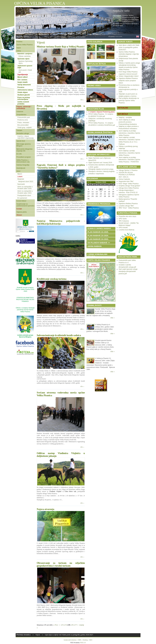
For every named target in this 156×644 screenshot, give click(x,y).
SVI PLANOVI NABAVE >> (99, 243)
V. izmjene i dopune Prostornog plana (102, 112)
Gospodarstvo (21, 115)
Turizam (19, 130)
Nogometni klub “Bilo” (126, 181)
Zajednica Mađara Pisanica (128, 204)
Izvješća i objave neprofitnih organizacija (26, 137)
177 (75, 625)
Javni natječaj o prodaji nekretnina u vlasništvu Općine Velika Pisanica (129, 153)
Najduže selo (121, 11)
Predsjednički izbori (24, 196)
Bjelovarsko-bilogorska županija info (25, 150)
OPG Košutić (123, 228)
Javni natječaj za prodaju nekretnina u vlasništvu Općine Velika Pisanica (129, 133)
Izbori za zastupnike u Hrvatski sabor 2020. (25, 188)
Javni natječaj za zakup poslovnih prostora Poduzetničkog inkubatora (128, 122)
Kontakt (19, 209)
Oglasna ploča (22, 212)
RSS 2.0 (83, 643)
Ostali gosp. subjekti (25, 128)
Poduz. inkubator (23, 123)
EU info (19, 154)
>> (113, 182)
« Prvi (56, 625)
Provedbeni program (24, 157)
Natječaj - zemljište (125, 118)
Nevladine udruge (23, 133)
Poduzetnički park (24, 117)
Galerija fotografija (23, 165)
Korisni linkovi (21, 201)
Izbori (18, 171)
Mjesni (20, 174)
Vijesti (38, 37)
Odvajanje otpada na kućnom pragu (101, 169)
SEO (91, 640)
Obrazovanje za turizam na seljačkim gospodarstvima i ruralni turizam (61, 564)
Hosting (85, 640)
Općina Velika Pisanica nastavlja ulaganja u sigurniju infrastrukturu (129, 54)
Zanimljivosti (21, 168)
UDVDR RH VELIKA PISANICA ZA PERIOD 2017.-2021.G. (127, 175)
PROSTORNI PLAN (96, 109)
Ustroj (19, 51)
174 (65, 625)
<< (89, 182)
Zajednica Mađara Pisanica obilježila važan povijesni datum (128, 81)
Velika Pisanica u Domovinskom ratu (23, 161)
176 (72, 625)
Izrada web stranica (70, 640)
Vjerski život (21, 141)
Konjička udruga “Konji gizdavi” (130, 186)
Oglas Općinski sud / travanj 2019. (100, 163)
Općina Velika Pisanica (25, 45)
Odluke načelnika (25, 56)
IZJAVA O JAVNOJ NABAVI (99, 228)
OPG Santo (123, 219)
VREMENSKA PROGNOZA (99, 204)
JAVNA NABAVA (95, 246)
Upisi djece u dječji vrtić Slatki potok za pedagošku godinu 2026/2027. (129, 47)
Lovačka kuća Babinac (127, 230)
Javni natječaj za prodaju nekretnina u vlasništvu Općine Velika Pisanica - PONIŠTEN (129, 160)
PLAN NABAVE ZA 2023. (98, 239)
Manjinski (21, 179)
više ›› (82, 100)
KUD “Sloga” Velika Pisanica (129, 184)
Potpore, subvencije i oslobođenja (24, 108)
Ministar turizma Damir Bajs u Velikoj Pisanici (61, 47)
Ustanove (20, 112)
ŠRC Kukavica (124, 221)
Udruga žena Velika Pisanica (129, 188)
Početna (19, 42)
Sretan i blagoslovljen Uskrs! (129, 76)
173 (62, 625)
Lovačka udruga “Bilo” (126, 206)
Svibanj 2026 (101, 182)
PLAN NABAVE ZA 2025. (98, 232)
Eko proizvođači (23, 125)
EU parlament (22, 198)
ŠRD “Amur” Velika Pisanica (129, 208)
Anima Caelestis (124, 179)
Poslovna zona (23, 120)
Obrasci (19, 215)
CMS (80, 640)
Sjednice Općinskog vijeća (25, 62)
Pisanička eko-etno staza (127, 216)
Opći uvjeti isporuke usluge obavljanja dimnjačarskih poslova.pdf (128, 271)
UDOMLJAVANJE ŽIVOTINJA (100, 132)
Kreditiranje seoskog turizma (52, 279)
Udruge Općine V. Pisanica (128, 170)
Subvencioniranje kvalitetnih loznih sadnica (59, 335)
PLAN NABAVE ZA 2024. (98, 236)
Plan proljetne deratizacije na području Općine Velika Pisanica (129, 101)
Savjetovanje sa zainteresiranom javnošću (25, 205)
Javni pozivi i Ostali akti (25, 71)
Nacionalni (21, 184)
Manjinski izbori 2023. (26, 182)
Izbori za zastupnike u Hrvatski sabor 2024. (25, 192)
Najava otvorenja (46, 509)
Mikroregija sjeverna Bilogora (24, 145)
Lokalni (20, 177)
